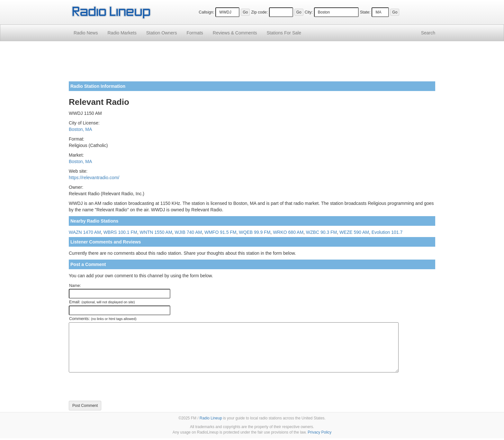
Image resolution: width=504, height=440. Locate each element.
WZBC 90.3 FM (321, 232)
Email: (102, 302)
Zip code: (259, 12)
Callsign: (206, 12)
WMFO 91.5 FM (221, 232)
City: (309, 12)
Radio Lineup (211, 418)
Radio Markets (122, 33)
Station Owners (162, 33)
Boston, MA (80, 129)
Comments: (103, 319)
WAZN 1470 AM (85, 232)
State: (365, 12)
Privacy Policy (319, 432)
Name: (75, 286)
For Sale (284, 33)
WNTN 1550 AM (156, 232)
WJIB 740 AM (188, 232)
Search (428, 33)
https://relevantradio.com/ (94, 178)
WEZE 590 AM (354, 232)
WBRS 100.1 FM (120, 232)
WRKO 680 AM (288, 232)
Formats (195, 33)
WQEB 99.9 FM (255, 232)
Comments (235, 33)
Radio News (86, 33)
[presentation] (118, 387)
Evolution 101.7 (387, 232)
